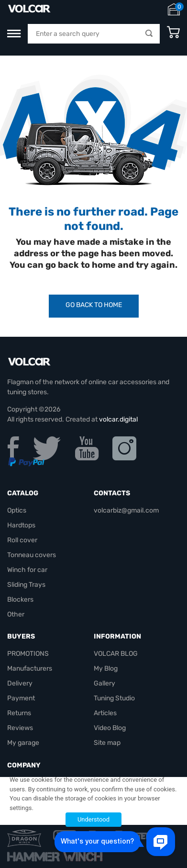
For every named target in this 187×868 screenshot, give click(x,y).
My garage (23, 743)
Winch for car (27, 570)
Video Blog (110, 728)
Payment (21, 698)
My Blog (106, 668)
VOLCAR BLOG (116, 654)
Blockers (20, 600)
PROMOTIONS (28, 654)
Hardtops (21, 525)
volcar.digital (118, 419)
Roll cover (22, 540)
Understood (93, 819)
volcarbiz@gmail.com (126, 510)
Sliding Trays (26, 585)
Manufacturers (30, 668)
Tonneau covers (32, 555)
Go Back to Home (94, 305)
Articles (105, 713)
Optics (17, 510)
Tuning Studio (114, 698)
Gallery (104, 683)
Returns (19, 713)
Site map (107, 743)
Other (16, 614)
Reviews (20, 728)
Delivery (20, 683)
